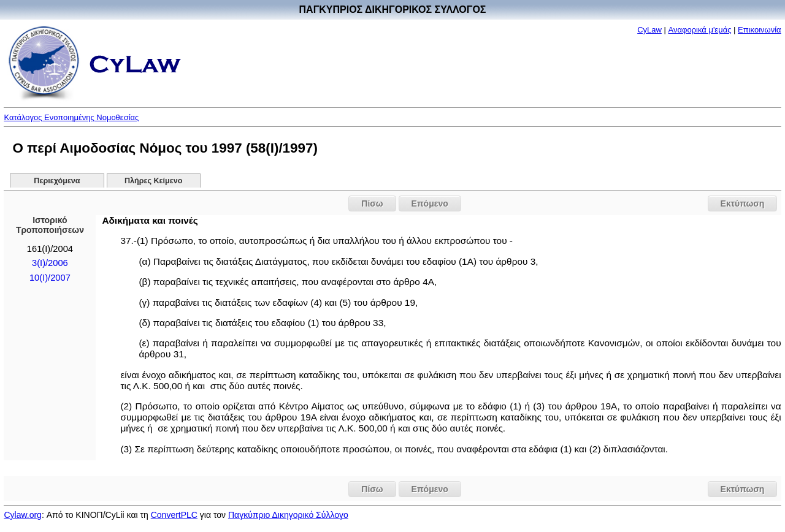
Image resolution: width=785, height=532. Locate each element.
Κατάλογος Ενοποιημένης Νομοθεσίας (71, 117)
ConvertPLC (174, 515)
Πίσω (372, 203)
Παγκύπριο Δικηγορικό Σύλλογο (288, 515)
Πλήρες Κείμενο (154, 181)
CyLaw (649, 30)
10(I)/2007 (50, 278)
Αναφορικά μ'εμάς (700, 30)
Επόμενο (430, 203)
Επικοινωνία (760, 30)
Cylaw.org (22, 515)
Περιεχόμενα (57, 181)
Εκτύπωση (743, 203)
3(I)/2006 (50, 263)
